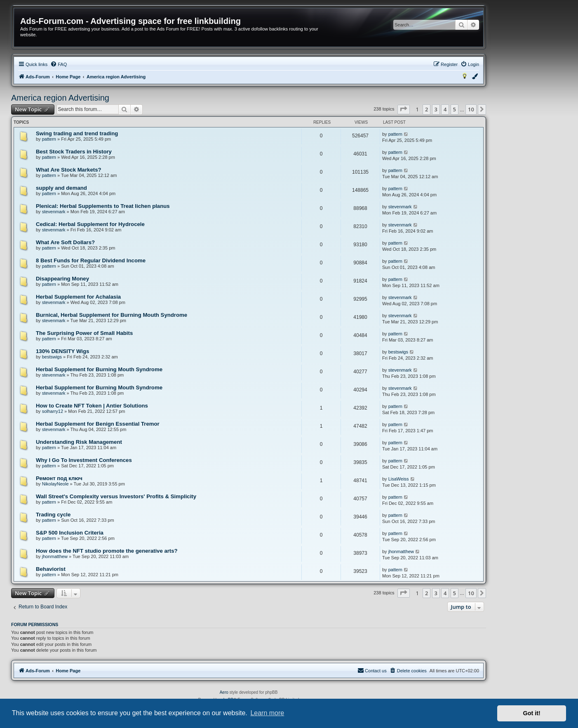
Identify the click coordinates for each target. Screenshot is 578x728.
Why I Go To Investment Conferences (84, 460)
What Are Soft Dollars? (65, 242)
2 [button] (426, 109)
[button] (404, 109)
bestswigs (52, 357)
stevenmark (54, 212)
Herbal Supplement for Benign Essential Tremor (98, 424)
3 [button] (436, 109)
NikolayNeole (55, 484)
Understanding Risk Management (79, 442)
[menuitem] (59, 64)
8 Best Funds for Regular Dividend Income (91, 260)
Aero (224, 692)
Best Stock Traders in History (74, 152)
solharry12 (53, 411)
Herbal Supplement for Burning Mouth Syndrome (99, 369)
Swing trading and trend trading (77, 133)
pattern (49, 139)
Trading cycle (53, 515)
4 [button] (445, 109)
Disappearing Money (62, 279)
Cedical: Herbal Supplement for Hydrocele (90, 224)
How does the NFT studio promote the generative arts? (107, 551)
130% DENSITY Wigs (62, 351)
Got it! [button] (532, 713)
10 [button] (471, 109)
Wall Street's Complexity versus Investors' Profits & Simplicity (116, 496)
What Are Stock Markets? (69, 170)
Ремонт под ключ (59, 478)
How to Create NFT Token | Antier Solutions (92, 406)
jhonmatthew (55, 556)
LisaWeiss (399, 479)
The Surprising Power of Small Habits (84, 333)
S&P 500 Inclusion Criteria (70, 533)
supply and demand (61, 188)
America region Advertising (60, 98)
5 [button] (455, 109)
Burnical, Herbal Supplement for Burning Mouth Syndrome (112, 315)
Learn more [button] (267, 713)
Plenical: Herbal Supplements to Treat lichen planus (103, 206)
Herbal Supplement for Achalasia (78, 297)
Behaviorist (51, 569)
